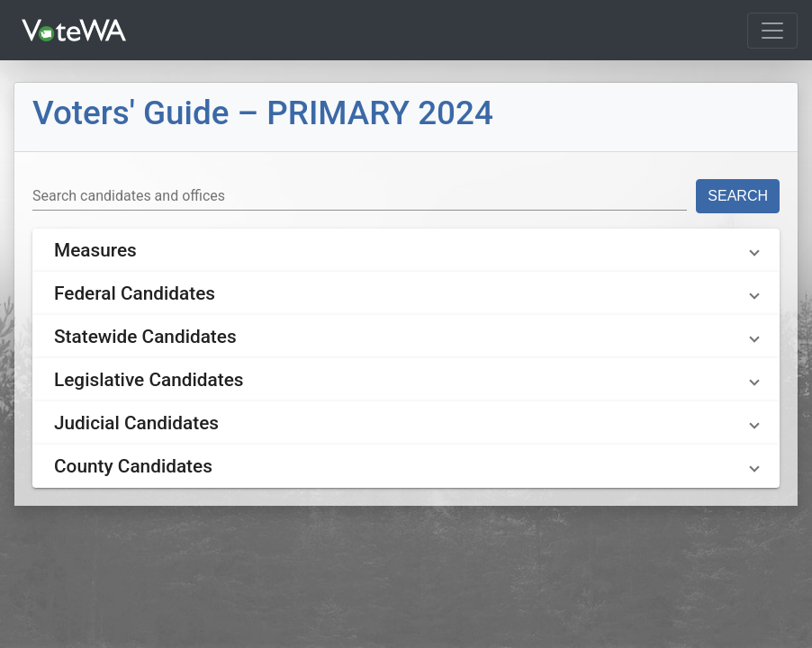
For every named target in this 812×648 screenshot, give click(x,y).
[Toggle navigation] (772, 31)
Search (738, 196)
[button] (406, 250)
